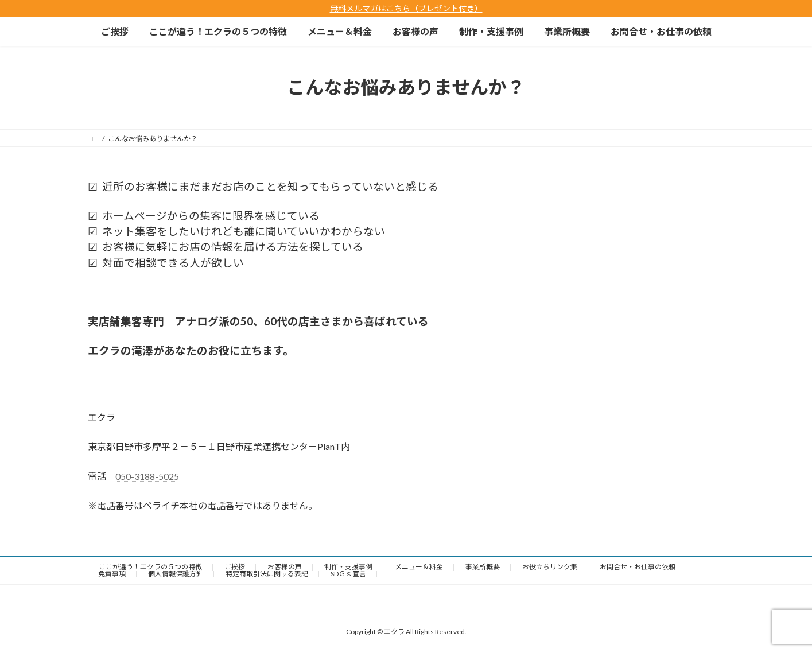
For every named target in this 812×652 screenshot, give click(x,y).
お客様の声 (285, 567)
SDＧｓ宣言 (348, 574)
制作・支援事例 (348, 567)
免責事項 (112, 574)
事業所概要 (483, 567)
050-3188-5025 (147, 476)
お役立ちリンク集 (550, 567)
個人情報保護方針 (176, 574)
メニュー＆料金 (419, 567)
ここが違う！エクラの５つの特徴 (150, 567)
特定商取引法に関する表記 (267, 574)
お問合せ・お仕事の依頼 (638, 567)
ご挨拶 (235, 567)
